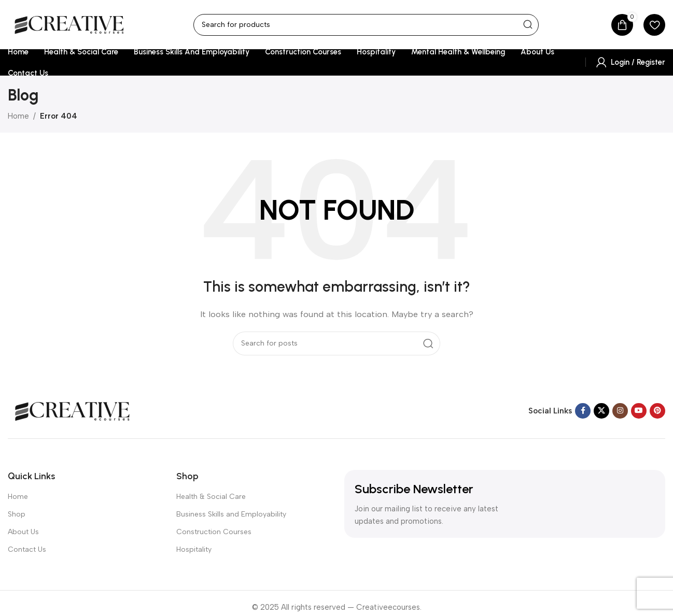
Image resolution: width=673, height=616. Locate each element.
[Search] (366, 25)
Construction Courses (214, 532)
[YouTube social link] (639, 411)
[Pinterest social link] (657, 411)
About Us (23, 532)
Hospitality (194, 549)
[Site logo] (69, 24)
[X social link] (601, 411)
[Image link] (73, 410)
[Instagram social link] (620, 411)
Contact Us (27, 549)
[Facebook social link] (583, 411)
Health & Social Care (211, 497)
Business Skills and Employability (231, 514)
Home (18, 116)
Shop (17, 514)
